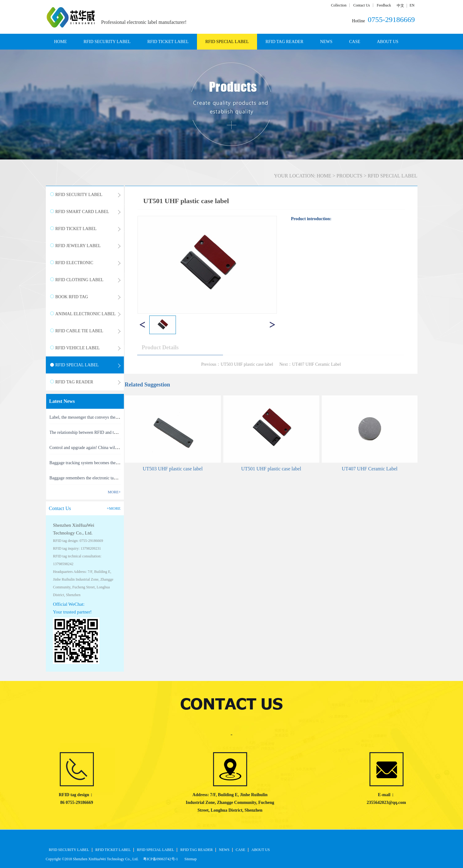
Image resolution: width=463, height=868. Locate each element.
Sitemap (190, 859)
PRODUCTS (350, 176)
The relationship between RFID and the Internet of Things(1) (103, 432)
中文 (400, 6)
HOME (61, 42)
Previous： (237, 364)
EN (412, 5)
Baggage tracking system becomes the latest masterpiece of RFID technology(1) (119, 463)
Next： (310, 364)
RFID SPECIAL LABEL (392, 176)
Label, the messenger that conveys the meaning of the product (103, 417)
